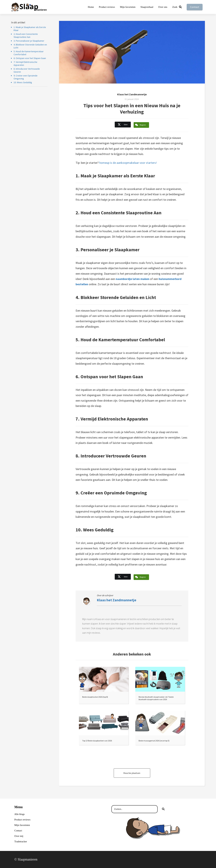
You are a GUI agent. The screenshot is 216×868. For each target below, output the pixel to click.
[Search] (163, 809)
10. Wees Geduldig (23, 82)
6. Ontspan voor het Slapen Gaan (30, 58)
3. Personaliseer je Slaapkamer (29, 41)
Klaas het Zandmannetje (132, 94)
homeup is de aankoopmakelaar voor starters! (128, 163)
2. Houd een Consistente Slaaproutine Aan (26, 35)
